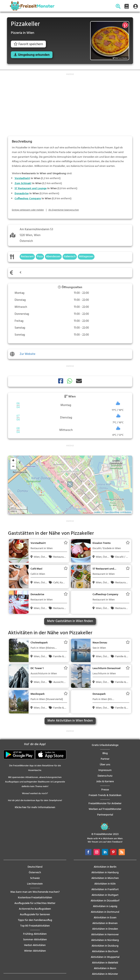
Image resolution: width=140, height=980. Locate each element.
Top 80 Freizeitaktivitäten (35, 926)
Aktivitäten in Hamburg (105, 873)
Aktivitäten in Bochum (105, 952)
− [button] (13, 467)
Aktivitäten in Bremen (105, 923)
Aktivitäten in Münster (105, 974)
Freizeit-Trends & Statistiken (105, 795)
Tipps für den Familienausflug (35, 920)
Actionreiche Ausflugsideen (35, 909)
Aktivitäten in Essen (105, 918)
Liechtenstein (35, 884)
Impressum (105, 770)
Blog (105, 753)
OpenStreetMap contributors (118, 512)
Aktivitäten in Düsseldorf (105, 901)
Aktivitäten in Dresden (105, 929)
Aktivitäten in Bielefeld (105, 963)
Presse (105, 790)
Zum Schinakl (23, 183)
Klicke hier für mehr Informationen (35, 807)
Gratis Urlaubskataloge (105, 745)
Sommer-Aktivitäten (35, 940)
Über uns (105, 765)
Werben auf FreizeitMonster (105, 809)
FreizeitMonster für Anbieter (105, 804)
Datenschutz (105, 776)
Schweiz (35, 878)
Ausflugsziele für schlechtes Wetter (35, 903)
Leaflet (97, 512)
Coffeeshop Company (28, 199)
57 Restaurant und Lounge (31, 189)
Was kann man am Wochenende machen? (35, 892)
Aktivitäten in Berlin (105, 867)
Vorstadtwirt (22, 178)
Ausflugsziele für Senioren (35, 915)
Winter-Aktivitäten (35, 951)
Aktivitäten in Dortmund (105, 912)
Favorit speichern (28, 44)
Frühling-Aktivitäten (35, 934)
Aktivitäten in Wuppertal (105, 957)
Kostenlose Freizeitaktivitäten (35, 898)
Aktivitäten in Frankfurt (105, 889)
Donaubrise (22, 194)
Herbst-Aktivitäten (35, 945)
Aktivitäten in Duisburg (105, 946)
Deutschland (35, 867)
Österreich (35, 873)
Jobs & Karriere (105, 782)
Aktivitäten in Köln (105, 884)
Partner (105, 759)
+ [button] (13, 461)
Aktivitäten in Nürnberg (105, 940)
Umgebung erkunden (34, 55)
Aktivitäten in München (105, 878)
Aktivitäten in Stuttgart (105, 895)
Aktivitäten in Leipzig (105, 906)
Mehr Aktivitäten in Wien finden (70, 721)
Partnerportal (105, 815)
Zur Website (28, 354)
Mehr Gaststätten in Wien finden (70, 621)
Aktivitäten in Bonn (105, 968)
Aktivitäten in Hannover (105, 935)
